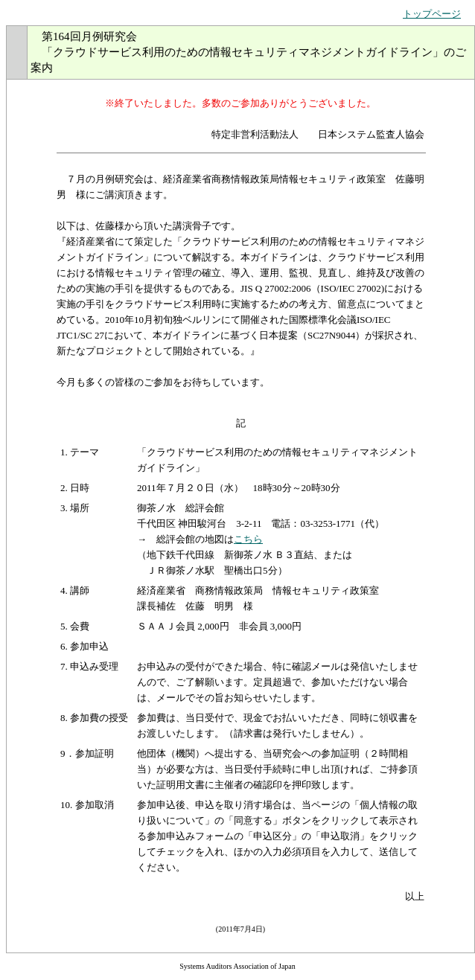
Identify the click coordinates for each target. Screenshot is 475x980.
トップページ (432, 14)
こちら (248, 539)
